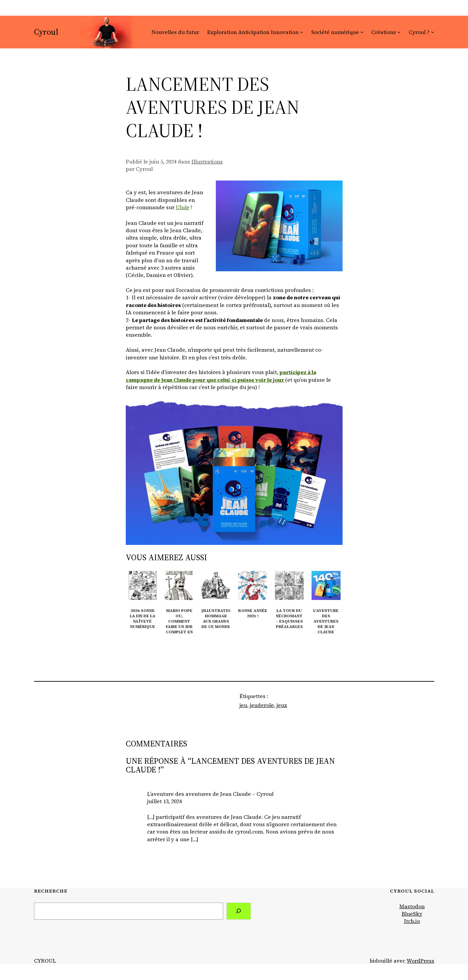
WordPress (420, 961)
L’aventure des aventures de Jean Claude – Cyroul (210, 794)
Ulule (183, 207)
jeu (243, 705)
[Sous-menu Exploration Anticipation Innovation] (302, 32)
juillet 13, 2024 (164, 801)
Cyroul (46, 32)
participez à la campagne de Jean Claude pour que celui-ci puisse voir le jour (221, 376)
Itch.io (412, 921)
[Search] (239, 911)
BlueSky (412, 914)
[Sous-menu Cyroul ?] (433, 32)
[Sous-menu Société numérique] (362, 32)
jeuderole (262, 705)
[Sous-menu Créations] (399, 32)
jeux (282, 705)
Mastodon (412, 906)
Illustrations (207, 161)
